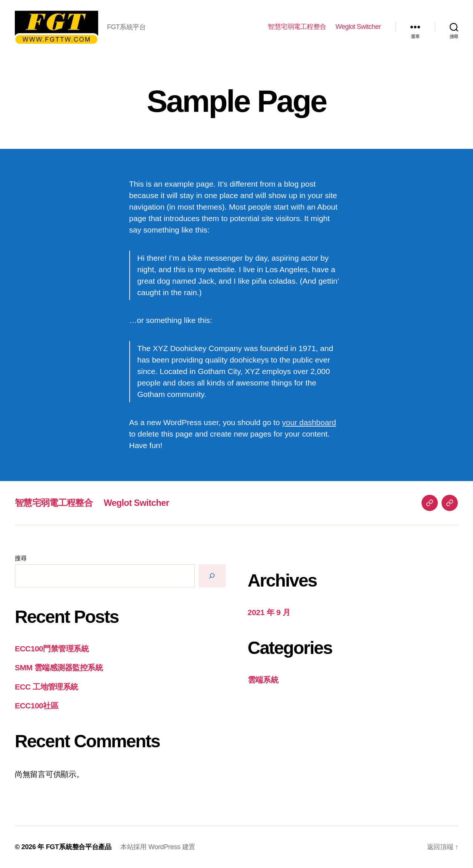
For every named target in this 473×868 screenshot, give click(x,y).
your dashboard (309, 422)
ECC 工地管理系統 (46, 687)
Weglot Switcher (358, 27)
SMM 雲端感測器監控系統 (59, 667)
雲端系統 (263, 680)
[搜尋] (212, 576)
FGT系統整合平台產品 (79, 847)
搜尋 (21, 558)
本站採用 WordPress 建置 (158, 847)
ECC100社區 (36, 706)
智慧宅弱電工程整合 (297, 27)
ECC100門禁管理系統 (52, 649)
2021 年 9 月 (269, 612)
